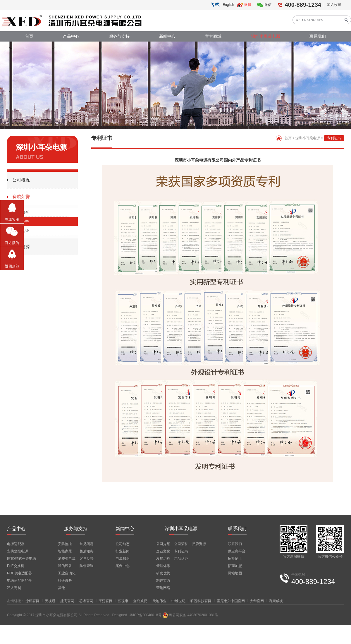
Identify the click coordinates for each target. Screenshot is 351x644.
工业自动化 (67, 573)
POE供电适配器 (19, 573)
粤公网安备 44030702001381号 (190, 615)
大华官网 (257, 601)
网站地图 (235, 573)
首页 (29, 36)
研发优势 (163, 573)
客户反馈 (87, 559)
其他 (61, 588)
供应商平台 (237, 551)
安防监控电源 (18, 551)
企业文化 (163, 551)
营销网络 (163, 588)
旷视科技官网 (201, 601)
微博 (248, 5)
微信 (268, 5)
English (228, 5)
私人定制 (14, 588)
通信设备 (65, 566)
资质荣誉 (21, 196)
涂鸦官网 (32, 601)
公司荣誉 (21, 212)
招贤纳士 (235, 559)
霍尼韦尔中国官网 (231, 601)
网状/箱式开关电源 (21, 559)
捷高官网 (67, 601)
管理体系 (163, 566)
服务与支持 (119, 36)
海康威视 (276, 601)
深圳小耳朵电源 (266, 36)
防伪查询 (87, 566)
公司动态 (123, 544)
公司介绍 (163, 544)
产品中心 (71, 36)
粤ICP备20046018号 (146, 615)
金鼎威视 (140, 601)
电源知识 (123, 559)
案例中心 (123, 566)
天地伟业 (159, 601)
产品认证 (21, 231)
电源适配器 (16, 544)
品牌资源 (21, 247)
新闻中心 (167, 36)
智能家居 (65, 551)
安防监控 (65, 544)
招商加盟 (235, 566)
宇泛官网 (106, 601)
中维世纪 (178, 601)
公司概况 (21, 180)
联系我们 (318, 36)
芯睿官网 (86, 601)
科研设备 (65, 581)
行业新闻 (123, 551)
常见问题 (87, 544)
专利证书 (21, 221)
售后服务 (87, 551)
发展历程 (163, 559)
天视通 (50, 601)
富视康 (123, 601)
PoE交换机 (16, 566)
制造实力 (163, 581)
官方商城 (213, 36)
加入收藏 (334, 5)
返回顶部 (12, 266)
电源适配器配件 (19, 581)
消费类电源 (67, 559)
